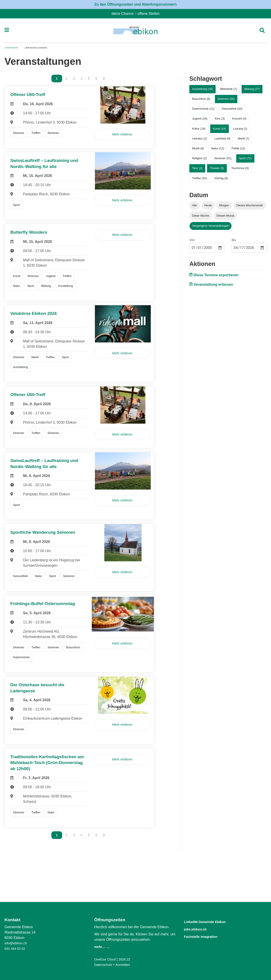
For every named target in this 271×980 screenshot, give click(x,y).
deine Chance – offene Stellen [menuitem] (137, 14)
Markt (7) (244, 140)
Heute (208, 207)
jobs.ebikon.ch (199, 929)
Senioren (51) (223, 160)
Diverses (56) (226, 101)
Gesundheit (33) (232, 111)
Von (192, 242)
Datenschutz (104, 965)
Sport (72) (245, 160)
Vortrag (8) (221, 180)
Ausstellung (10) (202, 91)
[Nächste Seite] (104, 81)
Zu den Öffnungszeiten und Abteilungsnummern (136, 4)
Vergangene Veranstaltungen (211, 228)
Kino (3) (220, 121)
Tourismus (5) (240, 170)
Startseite (12, 50)
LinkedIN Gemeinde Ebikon (212, 922)
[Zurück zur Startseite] (135, 31)
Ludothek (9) (222, 140)
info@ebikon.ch (17, 943)
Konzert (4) (239, 121)
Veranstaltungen (39, 50)
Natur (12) (218, 150)
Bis (234, 242)
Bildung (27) (252, 91)
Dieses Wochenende (250, 207)
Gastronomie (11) (203, 111)
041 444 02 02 (16, 948)
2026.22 (127, 959)
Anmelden (125, 965)
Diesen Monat (225, 217)
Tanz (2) (197, 170)
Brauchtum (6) (201, 101)
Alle (194, 207)
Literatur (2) (199, 140)
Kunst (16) (220, 130)
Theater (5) (217, 170)
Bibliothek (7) (228, 91)
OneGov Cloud (106, 959)
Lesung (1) (240, 130)
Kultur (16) (199, 130)
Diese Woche (201, 217)
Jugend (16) (200, 121)
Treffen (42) (199, 180)
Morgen (224, 207)
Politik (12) (238, 150)
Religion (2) (199, 160)
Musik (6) (198, 150)
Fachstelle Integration (206, 936)
